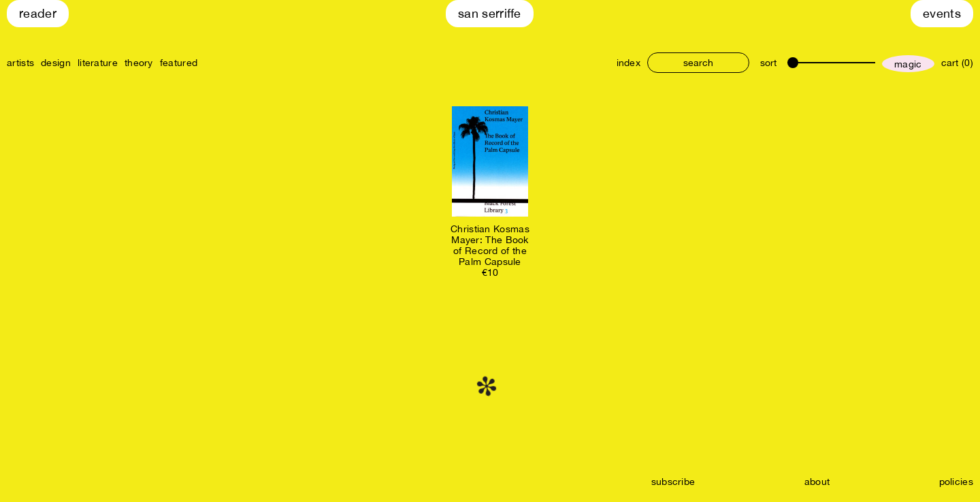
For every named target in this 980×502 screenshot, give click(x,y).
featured (179, 63)
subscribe (673, 482)
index (629, 63)
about (817, 482)
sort (768, 63)
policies (956, 482)
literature (98, 63)
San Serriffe (490, 13)
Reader (38, 13)
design (56, 63)
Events (942, 13)
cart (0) (957, 63)
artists (20, 63)
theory (139, 63)
